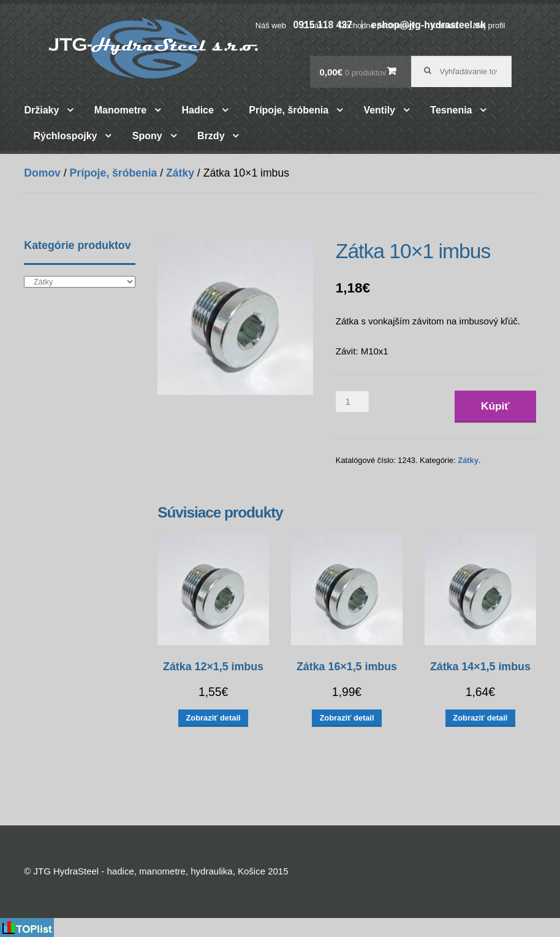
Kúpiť (495, 406)
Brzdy (211, 136)
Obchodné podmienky (376, 25)
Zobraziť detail (214, 718)
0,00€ (353, 72)
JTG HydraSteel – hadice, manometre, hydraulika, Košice (153, 48)
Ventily (379, 110)
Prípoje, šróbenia (289, 110)
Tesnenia (451, 110)
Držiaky (41, 110)
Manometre (120, 110)
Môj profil (489, 25)
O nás (312, 25)
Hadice (197, 110)
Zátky (180, 173)
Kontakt (444, 25)
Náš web (271, 25)
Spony (147, 136)
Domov (42, 173)
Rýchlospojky (65, 136)
